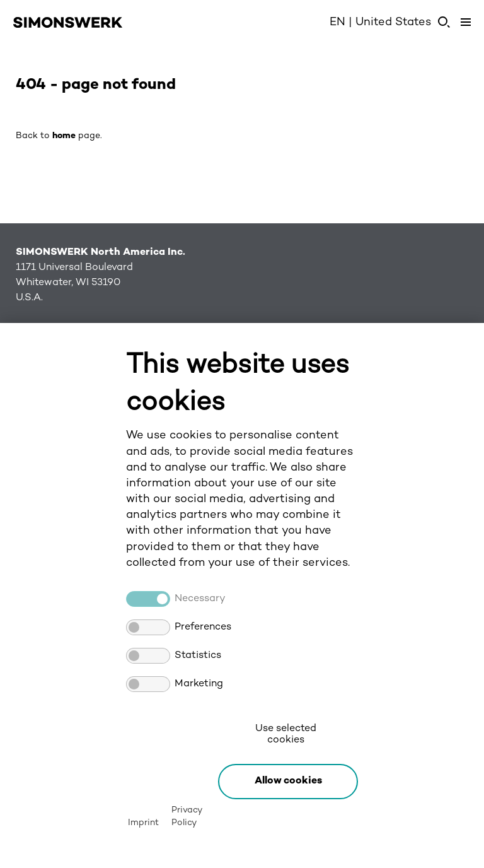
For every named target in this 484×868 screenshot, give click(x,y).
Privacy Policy (187, 817)
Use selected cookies (286, 735)
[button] (288, 782)
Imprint (143, 823)
